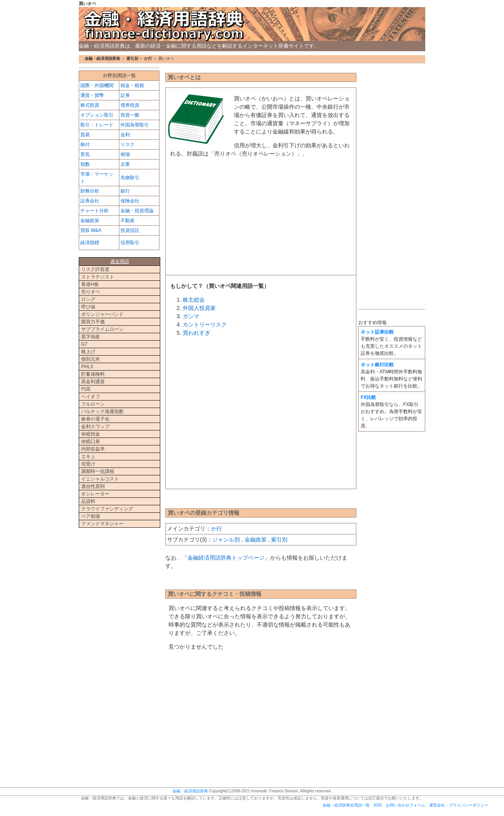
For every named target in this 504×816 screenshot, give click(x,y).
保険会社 (130, 201)
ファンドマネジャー (102, 524)
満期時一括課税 (98, 471)
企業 (125, 164)
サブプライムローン (102, 329)
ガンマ (191, 316)
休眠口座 (91, 441)
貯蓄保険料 (93, 374)
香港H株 (90, 284)
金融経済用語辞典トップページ (226, 558)
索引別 (132, 58)
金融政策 (256, 540)
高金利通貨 (93, 382)
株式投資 (90, 105)
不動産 (128, 221)
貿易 (85, 135)
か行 (148, 58)
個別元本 (91, 359)
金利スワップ (95, 427)
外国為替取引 (135, 125)
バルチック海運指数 (102, 412)
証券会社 (90, 201)
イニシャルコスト (100, 479)
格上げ (88, 352)
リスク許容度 (95, 269)
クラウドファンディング (107, 509)
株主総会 (194, 300)
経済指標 (90, 243)
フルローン (93, 404)
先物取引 (130, 178)
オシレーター (95, 494)
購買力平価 (93, 322)
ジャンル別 (226, 540)
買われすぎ (196, 333)
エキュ (88, 456)
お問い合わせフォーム (406, 805)
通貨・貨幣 (92, 95)
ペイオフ (91, 397)
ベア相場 (91, 516)
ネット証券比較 (377, 332)
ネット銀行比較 (377, 365)
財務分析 (90, 191)
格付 (85, 145)
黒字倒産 (91, 337)
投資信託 (130, 230)
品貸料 (88, 501)
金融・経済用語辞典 (252, 24)
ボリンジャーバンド (102, 314)
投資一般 (130, 115)
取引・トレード (97, 125)
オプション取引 (97, 115)
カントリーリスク (205, 325)
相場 (125, 154)
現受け (88, 464)
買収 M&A (91, 230)
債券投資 (130, 105)
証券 (125, 95)
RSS (378, 805)
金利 (125, 135)
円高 (86, 389)
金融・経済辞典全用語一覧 (346, 805)
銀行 (125, 191)
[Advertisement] (261, 219)
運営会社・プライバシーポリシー (459, 805)
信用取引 (130, 243)
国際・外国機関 (97, 85)
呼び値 (88, 307)
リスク (128, 145)
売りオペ (91, 292)
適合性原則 (93, 486)
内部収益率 (93, 449)
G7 (84, 344)
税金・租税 (132, 85)
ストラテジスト (98, 277)
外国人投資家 (199, 308)
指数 (85, 164)
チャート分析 (94, 211)
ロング (88, 299)
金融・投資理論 (137, 211)
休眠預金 (91, 434)
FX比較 (368, 397)
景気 (85, 154)
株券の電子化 (95, 419)
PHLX (87, 367)
